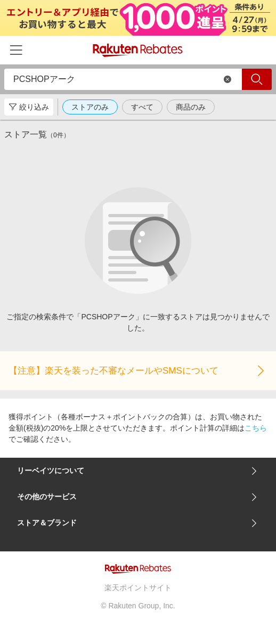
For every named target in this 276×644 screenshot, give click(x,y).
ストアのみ (90, 107)
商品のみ (191, 107)
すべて (142, 107)
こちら (256, 428)
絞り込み (29, 107)
